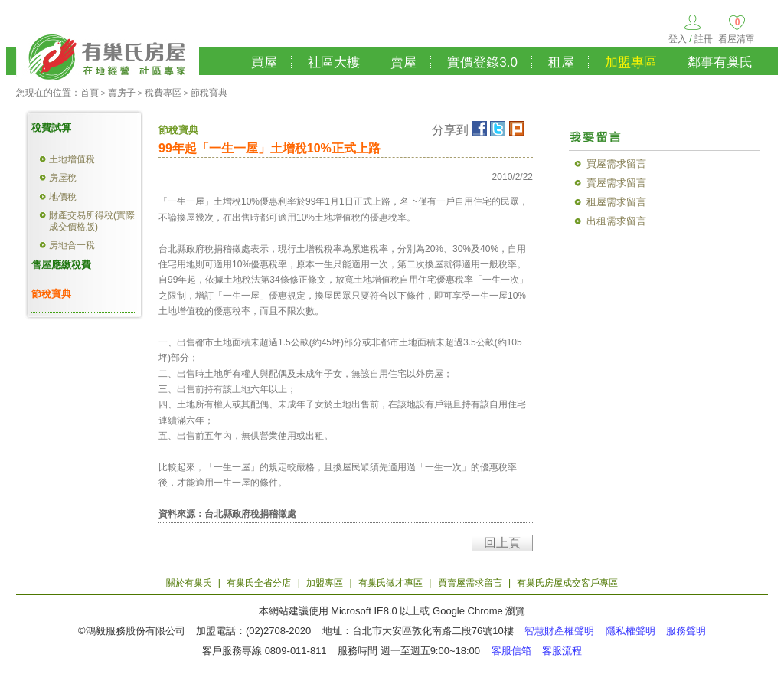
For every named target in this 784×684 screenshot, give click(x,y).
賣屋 (403, 62)
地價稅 (63, 197)
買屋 (264, 62)
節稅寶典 (209, 93)
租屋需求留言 (616, 202)
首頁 (90, 93)
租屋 (561, 62)
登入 (678, 39)
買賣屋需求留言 (470, 583)
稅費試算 (51, 128)
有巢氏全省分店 (259, 583)
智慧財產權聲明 (559, 631)
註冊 (704, 39)
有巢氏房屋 (108, 55)
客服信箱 (511, 651)
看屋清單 (737, 39)
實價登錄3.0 (482, 62)
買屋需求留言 (616, 164)
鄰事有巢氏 (720, 62)
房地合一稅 (72, 245)
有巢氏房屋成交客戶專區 (567, 583)
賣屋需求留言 (616, 183)
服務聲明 (686, 631)
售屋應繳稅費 (61, 265)
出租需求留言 (616, 221)
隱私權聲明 (630, 631)
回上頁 (502, 543)
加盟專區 (631, 62)
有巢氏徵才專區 (390, 583)
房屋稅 (63, 178)
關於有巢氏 (189, 583)
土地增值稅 (72, 159)
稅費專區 (163, 93)
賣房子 (122, 93)
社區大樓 (334, 62)
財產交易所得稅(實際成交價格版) (92, 221)
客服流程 (562, 651)
